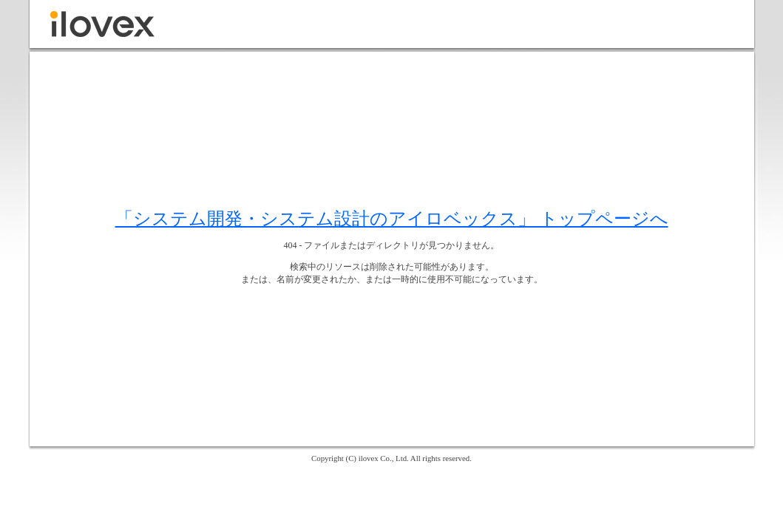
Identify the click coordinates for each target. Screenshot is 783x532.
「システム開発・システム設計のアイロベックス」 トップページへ (392, 219)
